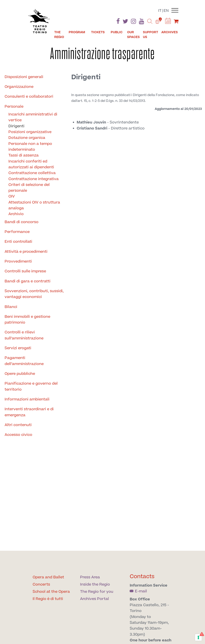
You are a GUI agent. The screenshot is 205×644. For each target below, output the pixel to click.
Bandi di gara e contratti (28, 281)
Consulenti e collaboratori (29, 97)
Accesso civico (18, 435)
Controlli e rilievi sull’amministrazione (24, 335)
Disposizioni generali (24, 77)
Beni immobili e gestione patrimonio (27, 320)
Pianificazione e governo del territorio (31, 386)
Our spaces (133, 35)
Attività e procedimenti (26, 252)
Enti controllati (18, 242)
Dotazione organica (27, 138)
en (166, 11)
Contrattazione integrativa (34, 179)
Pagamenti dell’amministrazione (24, 361)
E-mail (138, 591)
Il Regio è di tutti (48, 599)
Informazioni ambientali (27, 399)
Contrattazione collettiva (32, 173)
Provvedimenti (18, 261)
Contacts (142, 576)
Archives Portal (94, 599)
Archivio (16, 214)
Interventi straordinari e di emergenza (29, 412)
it (160, 11)
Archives (170, 32)
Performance (17, 232)
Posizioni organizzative (30, 132)
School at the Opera (51, 592)
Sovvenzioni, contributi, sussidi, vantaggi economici (34, 294)
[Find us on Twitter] (125, 22)
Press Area (90, 577)
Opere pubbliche (20, 374)
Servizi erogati (18, 348)
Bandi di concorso (22, 222)
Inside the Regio (95, 584)
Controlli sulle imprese (25, 271)
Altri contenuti (18, 425)
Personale (14, 107)
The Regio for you (97, 592)
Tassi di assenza (24, 155)
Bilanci (11, 307)
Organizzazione (19, 87)
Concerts (41, 584)
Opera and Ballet (48, 577)
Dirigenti (16, 126)
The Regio (59, 35)
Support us (151, 35)
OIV (12, 196)
